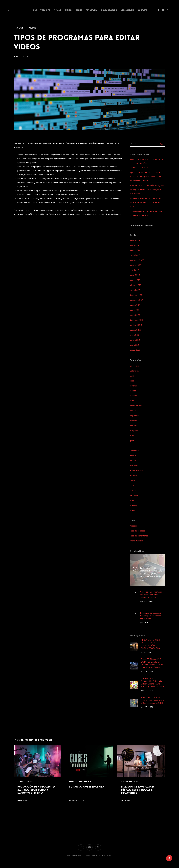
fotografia (134, 431)
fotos (132, 436)
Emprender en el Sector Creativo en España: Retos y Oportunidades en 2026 (145, 202)
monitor (133, 456)
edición (20, 28)
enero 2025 (135, 290)
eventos (133, 421)
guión (132, 441)
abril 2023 (134, 345)
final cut (133, 426)
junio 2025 (134, 270)
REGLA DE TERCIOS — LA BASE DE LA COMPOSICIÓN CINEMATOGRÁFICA (146, 164)
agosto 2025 (135, 265)
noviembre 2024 (137, 300)
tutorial (133, 491)
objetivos (134, 466)
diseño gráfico (136, 406)
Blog (132, 376)
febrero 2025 (136, 285)
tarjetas (133, 486)
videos (33, 28)
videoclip (134, 505)
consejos (133, 396)
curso (132, 401)
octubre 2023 (136, 325)
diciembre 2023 (137, 320)
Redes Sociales (136, 471)
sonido (133, 481)
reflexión (133, 476)
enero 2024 (135, 315)
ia (130, 446)
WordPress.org (136, 541)
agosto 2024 (135, 305)
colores (133, 391)
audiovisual (134, 371)
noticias (133, 461)
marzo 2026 (135, 250)
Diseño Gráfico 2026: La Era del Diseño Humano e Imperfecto (147, 213)
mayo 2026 (135, 240)
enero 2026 (135, 255)
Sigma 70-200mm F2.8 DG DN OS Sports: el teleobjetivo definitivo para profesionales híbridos (146, 177)
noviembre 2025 (137, 260)
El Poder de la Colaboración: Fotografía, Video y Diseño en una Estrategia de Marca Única (147, 189)
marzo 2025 (135, 280)
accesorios (134, 366)
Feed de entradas (137, 531)
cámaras (133, 386)
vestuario (134, 495)
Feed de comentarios (139, 536)
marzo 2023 (135, 350)
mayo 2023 (135, 340)
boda (132, 381)
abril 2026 (134, 245)
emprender (134, 416)
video (132, 500)
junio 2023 (134, 335)
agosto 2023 (135, 330)
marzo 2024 (135, 310)
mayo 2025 (135, 275)
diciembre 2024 (137, 295)
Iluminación (134, 451)
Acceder (133, 526)
